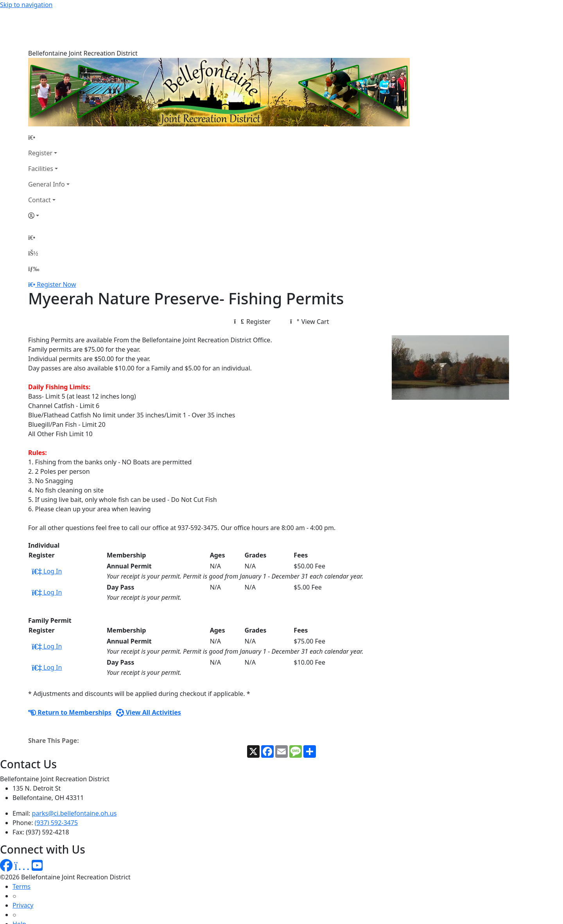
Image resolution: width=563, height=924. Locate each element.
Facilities (41, 129)
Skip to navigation (26, 5)
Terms (22, 847)
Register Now (56, 245)
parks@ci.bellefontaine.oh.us (74, 774)
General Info (47, 145)
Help (19, 885)
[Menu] (34, 230)
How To (23, 904)
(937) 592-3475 (56, 784)
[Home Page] (49, 98)
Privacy (23, 866)
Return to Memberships (70, 673)
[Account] (49, 176)
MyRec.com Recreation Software (83, 919)
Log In (47, 532)
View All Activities (149, 673)
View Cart (309, 282)
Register (40, 114)
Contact (39, 161)
